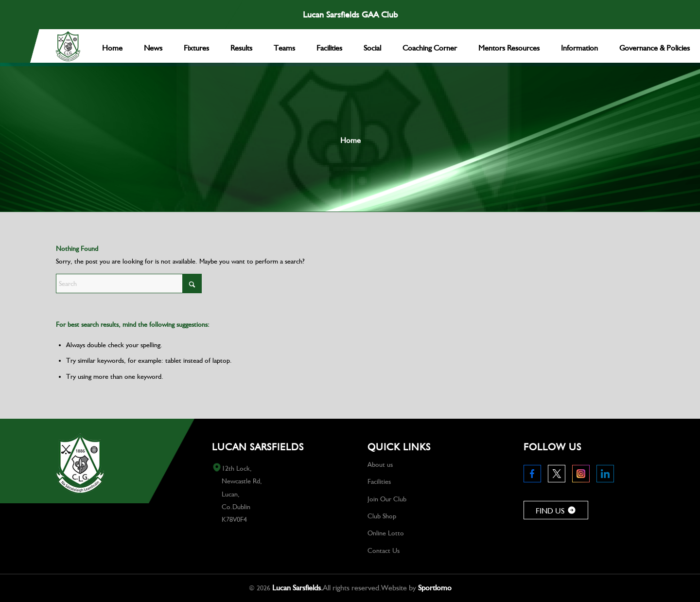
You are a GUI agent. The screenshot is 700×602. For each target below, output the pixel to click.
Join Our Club (387, 499)
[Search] (129, 283)
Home (350, 140)
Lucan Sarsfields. (297, 588)
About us (380, 464)
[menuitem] (112, 46)
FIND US (556, 511)
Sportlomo (435, 588)
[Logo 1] (68, 46)
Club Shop (382, 516)
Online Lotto (386, 533)
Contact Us (384, 550)
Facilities (379, 481)
